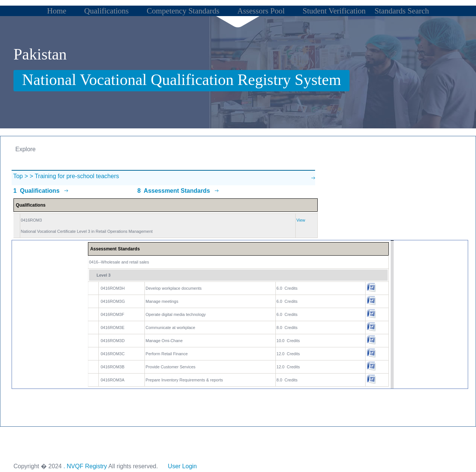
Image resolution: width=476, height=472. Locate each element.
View (301, 220)
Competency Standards (183, 11)
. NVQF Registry (85, 466)
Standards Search (402, 11)
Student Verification (334, 11)
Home (57, 11)
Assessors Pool (261, 11)
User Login (182, 466)
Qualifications (106, 11)
